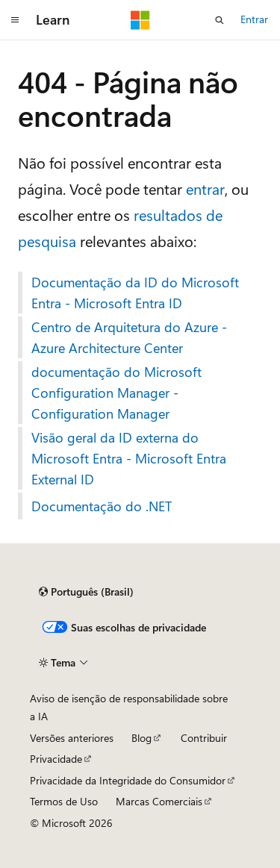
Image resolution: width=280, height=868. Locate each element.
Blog (141, 738)
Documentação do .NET (102, 506)
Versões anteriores (72, 738)
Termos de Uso (64, 801)
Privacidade (56, 759)
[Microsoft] (140, 20)
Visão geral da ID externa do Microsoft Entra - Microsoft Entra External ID (129, 458)
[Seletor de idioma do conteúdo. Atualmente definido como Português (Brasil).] (86, 592)
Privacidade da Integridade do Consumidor (128, 780)
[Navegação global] (15, 20)
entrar (205, 188)
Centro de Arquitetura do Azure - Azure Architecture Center (129, 337)
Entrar (254, 19)
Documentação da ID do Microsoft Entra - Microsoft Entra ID (135, 293)
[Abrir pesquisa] (220, 20)
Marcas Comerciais (159, 801)
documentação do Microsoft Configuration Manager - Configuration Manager (116, 393)
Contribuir (204, 738)
